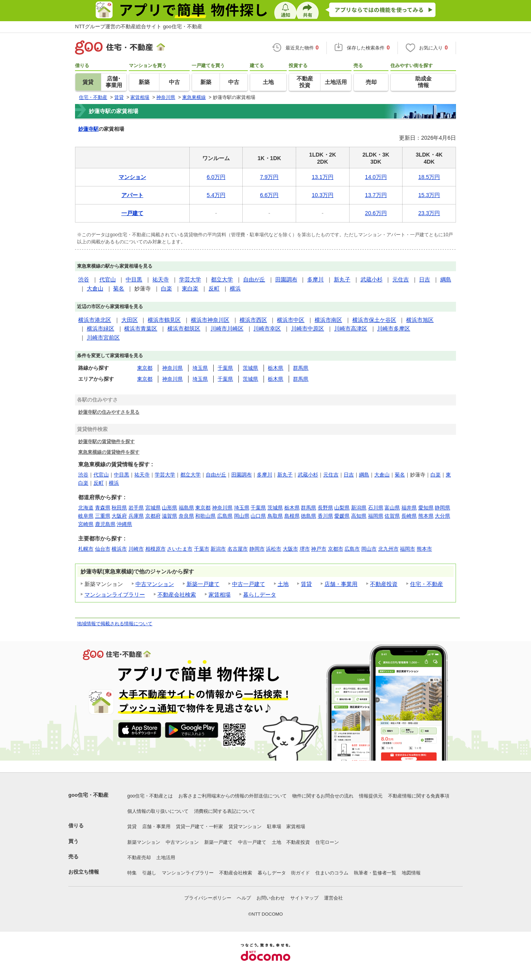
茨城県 (250, 368)
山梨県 (342, 508)
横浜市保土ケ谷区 (374, 320)
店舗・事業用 (341, 584)
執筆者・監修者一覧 (375, 873)
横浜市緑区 (101, 328)
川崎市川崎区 (227, 328)
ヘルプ (244, 898)
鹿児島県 (105, 524)
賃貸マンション (245, 827)
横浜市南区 (328, 320)
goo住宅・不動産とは (150, 796)
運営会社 (333, 898)
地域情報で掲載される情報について (115, 624)
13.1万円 (323, 177)
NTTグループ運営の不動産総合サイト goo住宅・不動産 (139, 26)
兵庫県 (136, 516)
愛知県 (426, 508)
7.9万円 (269, 177)
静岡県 (442, 508)
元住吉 (401, 279)
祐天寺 (161, 279)
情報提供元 (371, 796)
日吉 (425, 279)
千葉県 (225, 368)
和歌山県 (205, 516)
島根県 (292, 516)
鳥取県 (275, 516)
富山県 (392, 508)
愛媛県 (342, 516)
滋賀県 (169, 516)
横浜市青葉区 (141, 328)
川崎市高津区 (351, 328)
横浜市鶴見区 (164, 320)
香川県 (325, 516)
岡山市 (369, 549)
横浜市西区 (253, 320)
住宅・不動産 (427, 584)
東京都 (145, 368)
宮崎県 (86, 524)
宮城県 (153, 508)
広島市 (352, 549)
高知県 (359, 516)
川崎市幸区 (267, 328)
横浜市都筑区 (184, 328)
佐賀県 (392, 516)
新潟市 (218, 549)
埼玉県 (200, 368)
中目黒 (134, 279)
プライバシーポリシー (208, 898)
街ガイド (300, 873)
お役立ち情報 (84, 872)
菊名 (119, 288)
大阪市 (290, 549)
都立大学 (222, 279)
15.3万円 (429, 195)
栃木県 (276, 368)
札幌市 (86, 549)
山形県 (169, 508)
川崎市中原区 (308, 328)
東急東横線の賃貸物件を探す (109, 452)
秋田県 (119, 508)
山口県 (258, 516)
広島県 (225, 516)
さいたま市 (180, 549)
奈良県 (186, 516)
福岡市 (407, 549)
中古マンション (155, 584)
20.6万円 (376, 213)
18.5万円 (429, 177)
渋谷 (84, 279)
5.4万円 (216, 195)
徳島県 (309, 516)
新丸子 (342, 279)
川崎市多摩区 (394, 328)
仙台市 (103, 549)
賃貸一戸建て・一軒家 (200, 827)
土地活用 (166, 858)
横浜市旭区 (420, 320)
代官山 (108, 279)
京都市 (336, 549)
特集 (132, 873)
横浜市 (119, 549)
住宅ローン (327, 842)
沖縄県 (124, 524)
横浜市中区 (291, 320)
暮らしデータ (260, 595)
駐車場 (274, 827)
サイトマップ (304, 898)
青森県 (103, 508)
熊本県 (426, 516)
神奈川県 (172, 368)
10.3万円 (323, 195)
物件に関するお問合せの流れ (323, 796)
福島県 (186, 508)
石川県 (376, 508)
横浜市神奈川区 (210, 320)
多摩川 (315, 279)
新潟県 (359, 508)
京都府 (153, 516)
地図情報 (411, 873)
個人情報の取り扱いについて (158, 811)
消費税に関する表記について (225, 811)
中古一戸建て (249, 584)
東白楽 (190, 288)
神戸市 (319, 549)
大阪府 (119, 516)
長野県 (325, 508)
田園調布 (286, 279)
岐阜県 (86, 516)
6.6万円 (269, 195)
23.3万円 (429, 213)
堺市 (305, 549)
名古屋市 (238, 549)
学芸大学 (190, 279)
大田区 (130, 320)
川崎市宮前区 (103, 338)
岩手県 (136, 508)
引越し (149, 873)
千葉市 (202, 549)
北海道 (86, 508)
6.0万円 (216, 177)
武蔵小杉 (372, 279)
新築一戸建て (203, 584)
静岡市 (257, 549)
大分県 (442, 516)
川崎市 (136, 549)
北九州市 (388, 549)
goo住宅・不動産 (88, 795)
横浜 (235, 288)
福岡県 (376, 516)
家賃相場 (220, 595)
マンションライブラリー (115, 595)
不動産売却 (139, 858)
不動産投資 (384, 584)
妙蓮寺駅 (88, 129)
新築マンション (144, 842)
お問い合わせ (271, 898)
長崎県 (409, 516)
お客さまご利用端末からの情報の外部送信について (233, 796)
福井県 (409, 508)
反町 (214, 288)
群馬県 (301, 368)
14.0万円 (376, 177)
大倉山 (95, 288)
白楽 (167, 288)
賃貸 (306, 584)
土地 (283, 584)
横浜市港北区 (95, 320)
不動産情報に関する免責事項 (419, 796)
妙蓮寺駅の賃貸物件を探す (106, 441)
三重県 (103, 516)
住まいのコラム (332, 873)
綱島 (446, 279)
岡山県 (242, 516)
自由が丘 (254, 279)
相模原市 (156, 549)
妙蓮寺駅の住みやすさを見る (109, 412)
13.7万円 (376, 195)
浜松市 (274, 549)
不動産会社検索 (177, 595)
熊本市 (424, 549)
